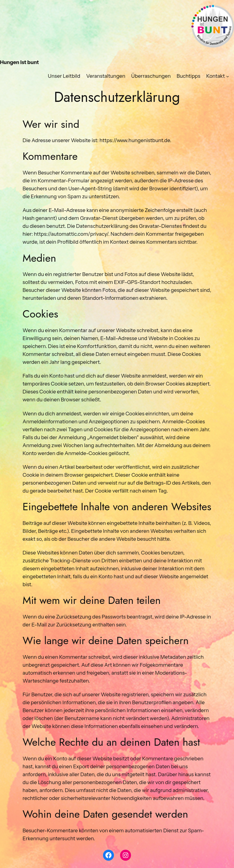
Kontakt (216, 76)
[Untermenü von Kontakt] (228, 76)
